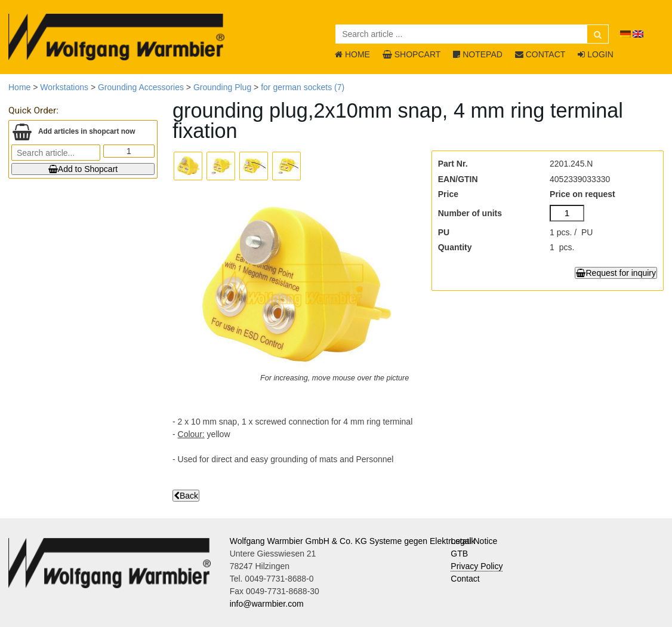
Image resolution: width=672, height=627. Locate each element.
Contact (465, 579)
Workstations (64, 87)
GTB (459, 554)
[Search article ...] (472, 34)
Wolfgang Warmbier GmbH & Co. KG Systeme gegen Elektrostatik (353, 541)
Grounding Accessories (141, 87)
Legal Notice (474, 541)
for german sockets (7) (303, 87)
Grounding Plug (222, 87)
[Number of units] (567, 213)
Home (19, 87)
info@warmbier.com (267, 604)
